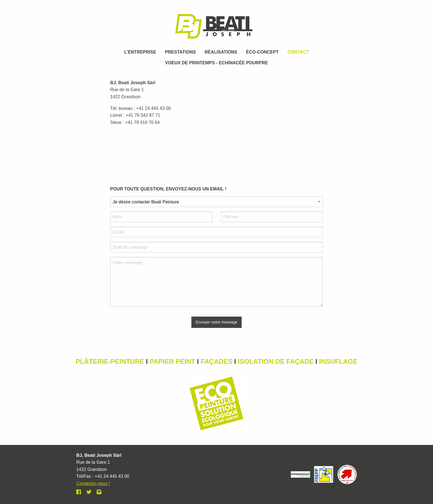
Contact (298, 52)
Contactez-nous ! (93, 483)
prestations (180, 52)
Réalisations (221, 52)
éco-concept (262, 52)
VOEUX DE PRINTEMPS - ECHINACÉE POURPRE (217, 63)
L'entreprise (140, 52)
